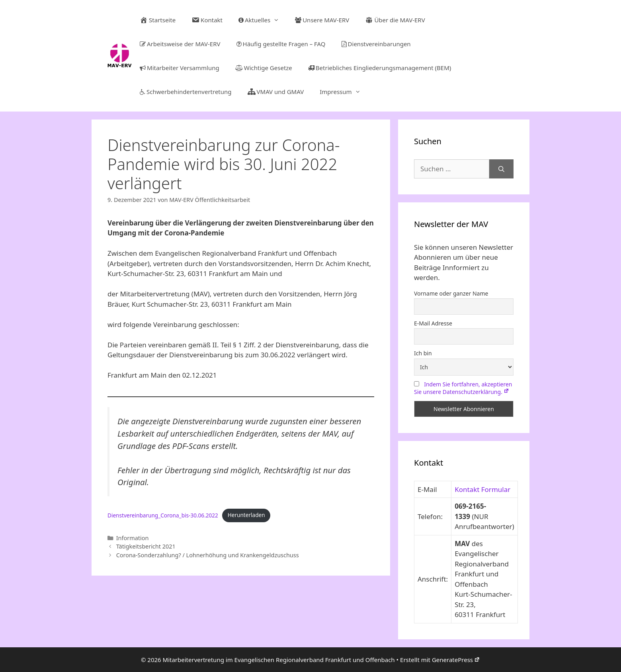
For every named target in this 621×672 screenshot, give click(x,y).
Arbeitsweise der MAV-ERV (180, 44)
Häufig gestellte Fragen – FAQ (281, 44)
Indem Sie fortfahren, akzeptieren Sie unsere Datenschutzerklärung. (463, 388)
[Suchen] (501, 169)
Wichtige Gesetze (264, 68)
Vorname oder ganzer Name (451, 293)
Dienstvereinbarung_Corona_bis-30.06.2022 (163, 515)
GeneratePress (456, 660)
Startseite (158, 20)
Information (133, 538)
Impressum (344, 92)
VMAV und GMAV (276, 92)
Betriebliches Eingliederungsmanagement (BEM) (380, 68)
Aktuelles (263, 20)
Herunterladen (246, 515)
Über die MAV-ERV (395, 20)
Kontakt (207, 20)
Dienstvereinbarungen (376, 44)
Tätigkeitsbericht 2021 (146, 546)
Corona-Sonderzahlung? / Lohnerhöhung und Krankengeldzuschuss (208, 555)
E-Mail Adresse (433, 323)
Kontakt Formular (482, 489)
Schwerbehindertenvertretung (186, 92)
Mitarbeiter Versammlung (180, 68)
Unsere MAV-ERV (322, 20)
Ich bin (423, 353)
